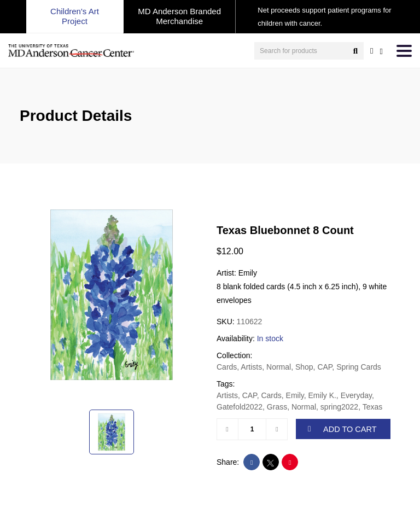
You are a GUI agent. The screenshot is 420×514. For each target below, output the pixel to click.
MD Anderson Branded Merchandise (179, 16)
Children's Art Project (75, 16)
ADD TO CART (342, 429)
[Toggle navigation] (404, 51)
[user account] (372, 51)
